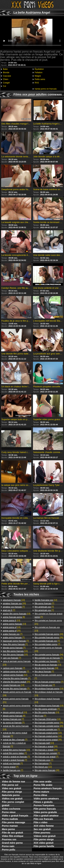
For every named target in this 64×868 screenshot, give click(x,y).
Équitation (39, 69)
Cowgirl (6, 83)
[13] (14, 600)
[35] (49, 638)
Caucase (7, 76)
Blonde (6, 73)
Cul (4, 86)
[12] (15, 675)
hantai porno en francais (46, 89)
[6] (14, 617)
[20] (14, 603)
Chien (6, 79)
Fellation (38, 73)
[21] (16, 700)
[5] (17, 707)
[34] (49, 655)
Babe (5, 69)
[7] (14, 607)
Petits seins (40, 79)
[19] (17, 694)
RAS (37, 83)
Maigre (38, 76)
